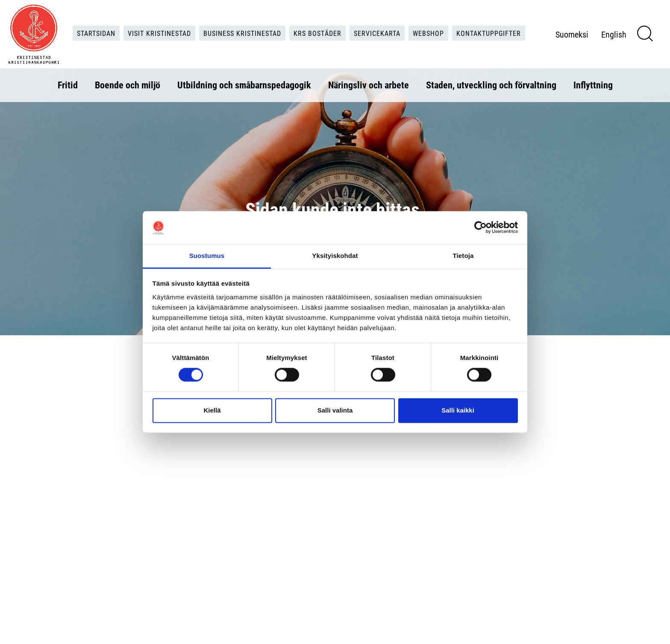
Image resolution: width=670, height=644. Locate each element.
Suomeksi (572, 34)
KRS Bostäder (317, 33)
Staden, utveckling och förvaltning (491, 85)
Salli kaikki (458, 410)
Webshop (428, 33)
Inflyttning (593, 85)
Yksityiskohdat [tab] (335, 256)
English (614, 34)
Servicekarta (377, 33)
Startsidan (96, 33)
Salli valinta (335, 410)
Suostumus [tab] (207, 256)
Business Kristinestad (242, 33)
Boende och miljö (128, 85)
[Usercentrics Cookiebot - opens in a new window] (480, 228)
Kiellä (212, 410)
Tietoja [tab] (463, 256)
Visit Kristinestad (159, 33)
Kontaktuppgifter (489, 33)
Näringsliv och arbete (369, 85)
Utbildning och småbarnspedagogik (244, 85)
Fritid (68, 85)
